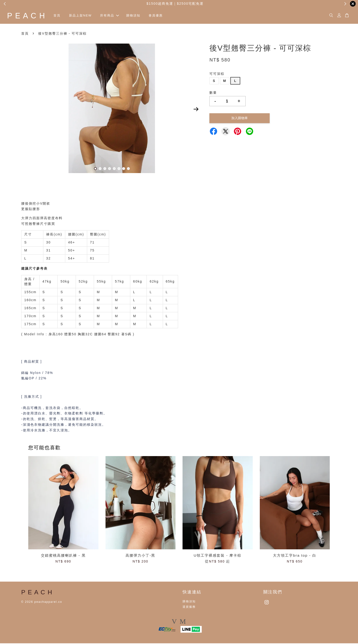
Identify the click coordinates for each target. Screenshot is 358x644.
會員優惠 (162, 16)
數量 (213, 93)
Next (196, 110)
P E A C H (29, 16)
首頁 (63, 16)
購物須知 (139, 16)
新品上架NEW (86, 16)
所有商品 (116, 16)
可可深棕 (217, 74)
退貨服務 (189, 608)
